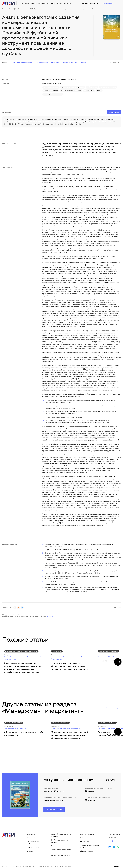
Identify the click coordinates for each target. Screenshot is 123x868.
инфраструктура (49, 93)
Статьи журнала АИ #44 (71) (27, 9)
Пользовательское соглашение (48, 865)
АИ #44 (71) (13, 9)
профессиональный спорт (52, 87)
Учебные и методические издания (89, 845)
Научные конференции (40, 3)
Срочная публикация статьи (61, 844)
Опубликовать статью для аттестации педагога (61, 849)
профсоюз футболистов (72, 90)
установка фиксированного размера (95, 90)
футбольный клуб (97, 87)
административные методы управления (76, 87)
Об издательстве (86, 850)
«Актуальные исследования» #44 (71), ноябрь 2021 (62, 79)
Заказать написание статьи (61, 854)
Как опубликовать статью (61, 3)
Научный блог (85, 840)
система (60, 93)
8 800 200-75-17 (115, 833)
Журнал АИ (25, 3)
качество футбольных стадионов (76, 93)
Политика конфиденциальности (26, 865)
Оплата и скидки (33, 846)
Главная (5, 9)
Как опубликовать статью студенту (61, 834)
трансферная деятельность (52, 90)
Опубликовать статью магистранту (59, 840)
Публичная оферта (66, 865)
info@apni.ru (51, 615)
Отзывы (30, 850)
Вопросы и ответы (87, 833)
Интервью (83, 836)
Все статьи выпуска (113, 706)
